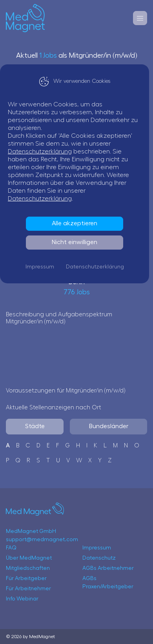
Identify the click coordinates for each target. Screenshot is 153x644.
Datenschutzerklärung (44, 151)
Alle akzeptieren (76, 223)
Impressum (42, 267)
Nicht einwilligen (76, 242)
